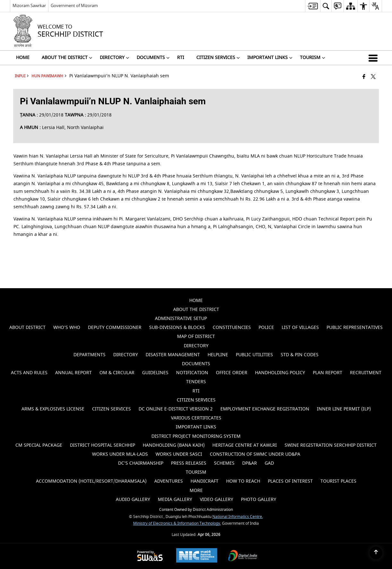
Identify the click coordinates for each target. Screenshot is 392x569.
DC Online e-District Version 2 (176, 409)
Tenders (196, 382)
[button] (374, 58)
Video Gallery (217, 500)
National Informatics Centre (237, 517)
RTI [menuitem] (181, 58)
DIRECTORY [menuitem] (114, 58)
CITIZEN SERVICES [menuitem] (218, 58)
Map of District (196, 336)
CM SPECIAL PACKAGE (39, 445)
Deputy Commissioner (115, 328)
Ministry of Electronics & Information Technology (177, 524)
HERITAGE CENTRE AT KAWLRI (245, 445)
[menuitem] (313, 6)
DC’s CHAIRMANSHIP (141, 463)
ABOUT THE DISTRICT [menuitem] (67, 58)
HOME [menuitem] (23, 58)
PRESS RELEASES (189, 463)
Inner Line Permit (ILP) (344, 409)
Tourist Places (338, 481)
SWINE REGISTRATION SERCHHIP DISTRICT (331, 445)
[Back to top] (376, 553)
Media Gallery (175, 500)
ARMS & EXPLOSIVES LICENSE (53, 409)
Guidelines (155, 373)
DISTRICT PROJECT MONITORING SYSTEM (196, 436)
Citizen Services (111, 409)
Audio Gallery (133, 500)
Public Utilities (254, 355)
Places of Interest (290, 481)
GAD (269, 463)
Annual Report (73, 373)
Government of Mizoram (74, 6)
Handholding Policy (280, 373)
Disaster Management (173, 355)
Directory (126, 355)
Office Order (232, 373)
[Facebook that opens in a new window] (364, 77)
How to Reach (243, 481)
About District (27, 328)
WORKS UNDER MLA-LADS (120, 454)
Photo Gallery (259, 500)
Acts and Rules (29, 373)
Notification (192, 373)
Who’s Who (67, 328)
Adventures (169, 481)
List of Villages (300, 328)
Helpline (218, 355)
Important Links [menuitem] (270, 58)
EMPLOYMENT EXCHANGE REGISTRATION (265, 409)
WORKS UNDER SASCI (179, 454)
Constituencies (232, 328)
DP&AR (250, 463)
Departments (89, 355)
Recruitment (366, 373)
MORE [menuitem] (196, 491)
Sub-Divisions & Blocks (177, 328)
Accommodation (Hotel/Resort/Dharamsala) (91, 481)
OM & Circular (117, 373)
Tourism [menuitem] (312, 58)
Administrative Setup (181, 319)
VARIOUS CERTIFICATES (196, 418)
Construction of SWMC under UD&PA (255, 454)
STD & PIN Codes (300, 355)
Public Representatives (355, 328)
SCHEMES (224, 463)
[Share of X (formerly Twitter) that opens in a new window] (373, 77)
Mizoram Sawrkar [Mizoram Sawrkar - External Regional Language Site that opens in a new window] (29, 6)
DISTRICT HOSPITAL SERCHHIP (102, 445)
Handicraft (205, 481)
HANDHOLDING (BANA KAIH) (174, 445)
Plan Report (328, 373)
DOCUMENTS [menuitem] (153, 58)
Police (266, 328)
